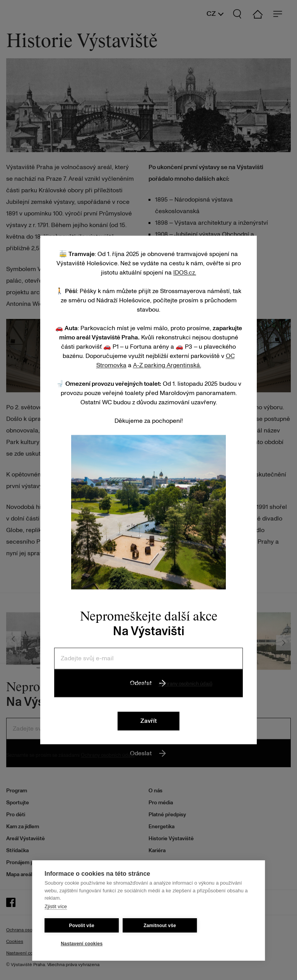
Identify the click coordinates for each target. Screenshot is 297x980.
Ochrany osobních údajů (185, 684)
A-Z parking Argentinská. (167, 365)
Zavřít (148, 721)
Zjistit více (56, 906)
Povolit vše (82, 926)
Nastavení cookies (82, 944)
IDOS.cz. (185, 273)
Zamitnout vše (160, 926)
